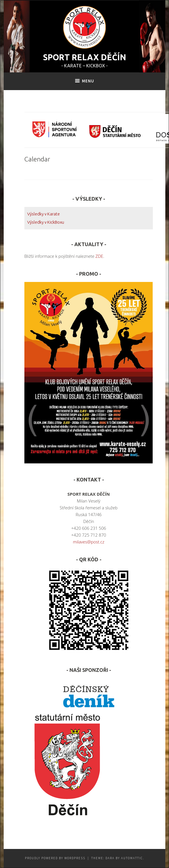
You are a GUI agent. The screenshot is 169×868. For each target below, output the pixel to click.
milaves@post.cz (89, 542)
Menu (88, 81)
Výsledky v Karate (44, 214)
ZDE (100, 256)
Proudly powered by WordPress (55, 858)
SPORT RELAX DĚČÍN (85, 57)
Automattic (132, 858)
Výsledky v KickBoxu (46, 222)
